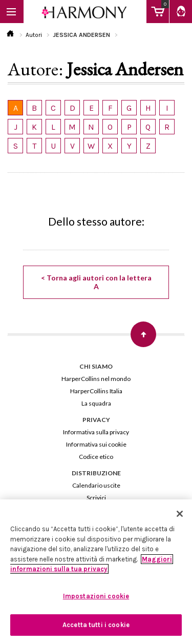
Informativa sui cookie (96, 444)
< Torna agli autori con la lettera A (96, 282)
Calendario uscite (96, 485)
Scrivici (96, 498)
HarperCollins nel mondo (96, 379)
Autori (34, 35)
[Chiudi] (180, 514)
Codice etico (96, 457)
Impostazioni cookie (96, 596)
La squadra (96, 403)
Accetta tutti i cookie (96, 625)
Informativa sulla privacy (96, 432)
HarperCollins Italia (96, 391)
